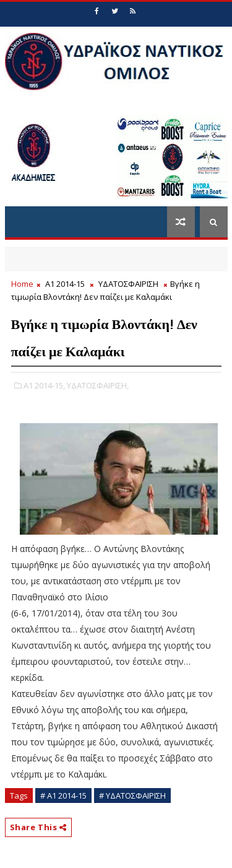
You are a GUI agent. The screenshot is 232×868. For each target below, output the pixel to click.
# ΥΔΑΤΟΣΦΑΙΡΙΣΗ (132, 796)
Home (22, 284)
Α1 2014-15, (44, 385)
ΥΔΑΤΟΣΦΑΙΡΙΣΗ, (98, 385)
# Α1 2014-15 (63, 796)
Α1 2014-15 (65, 284)
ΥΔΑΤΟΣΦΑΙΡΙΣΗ (128, 284)
